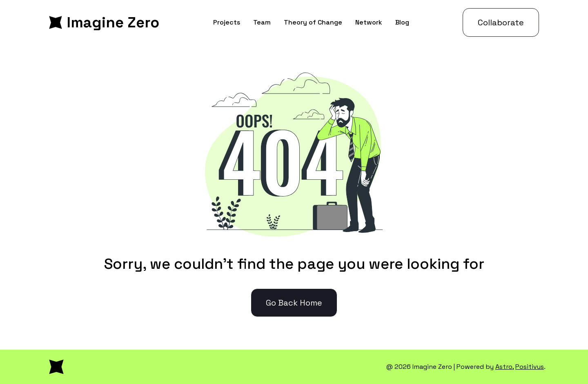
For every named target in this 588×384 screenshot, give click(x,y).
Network (369, 22)
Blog (402, 22)
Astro (504, 367)
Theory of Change (313, 22)
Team (262, 22)
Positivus (530, 367)
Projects (227, 22)
